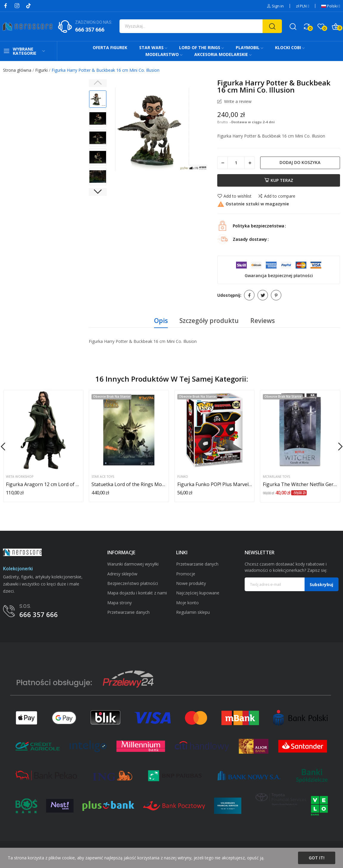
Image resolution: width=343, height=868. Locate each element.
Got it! (317, 858)
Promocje (186, 574)
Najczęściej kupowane (198, 593)
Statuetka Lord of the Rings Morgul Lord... (129, 484)
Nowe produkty (191, 583)
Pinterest (276, 295)
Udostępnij (249, 295)
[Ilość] (236, 163)
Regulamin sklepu (193, 612)
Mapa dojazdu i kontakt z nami (137, 593)
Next (98, 192)
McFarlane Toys (276, 477)
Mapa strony (119, 603)
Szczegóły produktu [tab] (209, 321)
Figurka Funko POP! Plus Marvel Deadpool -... (215, 484)
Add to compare (277, 196)
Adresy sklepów (122, 574)
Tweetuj (263, 295)
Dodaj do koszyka (300, 162)
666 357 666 (90, 30)
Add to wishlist (234, 196)
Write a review (237, 102)
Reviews (263, 321)
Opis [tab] (161, 321)
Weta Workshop (20, 477)
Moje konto (187, 603)
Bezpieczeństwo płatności (133, 583)
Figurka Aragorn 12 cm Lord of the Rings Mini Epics (43, 484)
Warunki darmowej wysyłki (133, 564)
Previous (98, 83)
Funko (183, 477)
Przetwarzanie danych (128, 612)
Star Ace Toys (103, 477)
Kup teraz (279, 180)
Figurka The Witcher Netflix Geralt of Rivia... (300, 484)
